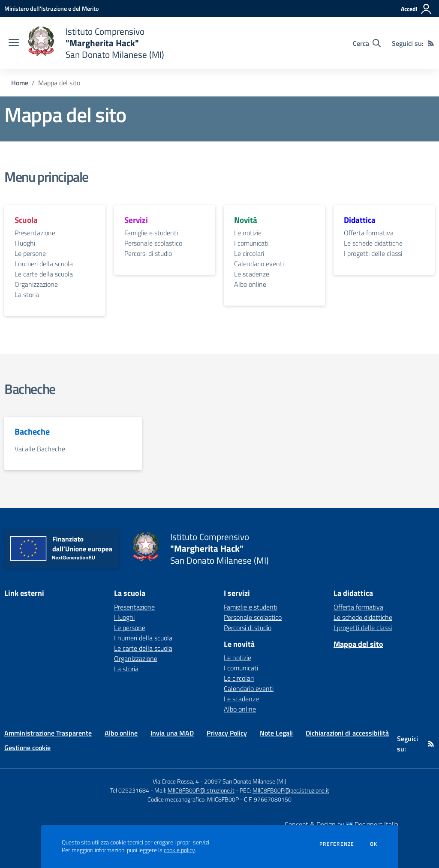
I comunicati (251, 243)
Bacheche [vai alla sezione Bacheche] (30, 389)
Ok (374, 844)
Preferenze (337, 844)
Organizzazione (36, 284)
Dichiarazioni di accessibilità (347, 733)
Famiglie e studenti (151, 233)
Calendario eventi (259, 264)
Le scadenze (252, 274)
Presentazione (35, 233)
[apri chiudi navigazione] (14, 43)
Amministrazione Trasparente (48, 733)
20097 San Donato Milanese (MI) (245, 781)
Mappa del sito (358, 644)
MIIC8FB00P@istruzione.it (201, 790)
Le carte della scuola (44, 274)
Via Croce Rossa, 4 (176, 781)
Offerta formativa (369, 233)
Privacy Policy (227, 733)
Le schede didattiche (373, 243)
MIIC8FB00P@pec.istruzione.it (291, 790)
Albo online (250, 284)
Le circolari (249, 253)
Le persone (30, 253)
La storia (27, 294)
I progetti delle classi (373, 253)
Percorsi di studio (148, 253)
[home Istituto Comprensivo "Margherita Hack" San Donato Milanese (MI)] (96, 43)
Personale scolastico (153, 243)
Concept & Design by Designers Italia (341, 824)
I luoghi (25, 243)
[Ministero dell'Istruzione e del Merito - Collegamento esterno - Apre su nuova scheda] (51, 8)
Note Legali (276, 733)
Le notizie (248, 233)
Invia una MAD (172, 733)
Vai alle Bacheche (40, 449)
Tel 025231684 (130, 790)
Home (20, 83)
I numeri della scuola (44, 264)
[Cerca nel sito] (367, 43)
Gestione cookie (27, 748)
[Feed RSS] (431, 43)
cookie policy (179, 850)
